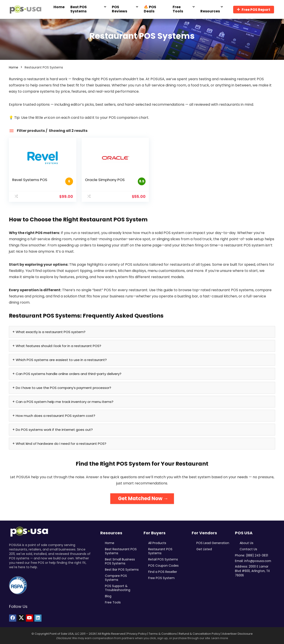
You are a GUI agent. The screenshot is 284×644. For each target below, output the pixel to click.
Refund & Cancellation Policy (199, 634)
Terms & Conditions (163, 634)
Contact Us (248, 549)
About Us (247, 543)
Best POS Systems (79, 9)
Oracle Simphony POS (100, 180)
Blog (108, 596)
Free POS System (161, 578)
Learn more (220, 638)
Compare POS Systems (116, 578)
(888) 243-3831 (257, 555)
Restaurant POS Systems (160, 551)
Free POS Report (254, 10)
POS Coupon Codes (163, 566)
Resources (210, 11)
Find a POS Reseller (163, 572)
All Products (157, 543)
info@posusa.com (258, 561)
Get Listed (204, 549)
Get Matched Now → (143, 499)
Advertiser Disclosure (237, 634)
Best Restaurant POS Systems (121, 551)
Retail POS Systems (163, 559)
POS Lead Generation (213, 543)
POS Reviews (119, 9)
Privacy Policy (137, 634)
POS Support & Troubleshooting (118, 588)
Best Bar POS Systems (122, 570)
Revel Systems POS (30, 180)
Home (59, 7)
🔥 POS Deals (150, 9)
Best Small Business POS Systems (120, 561)
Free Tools (178, 9)
